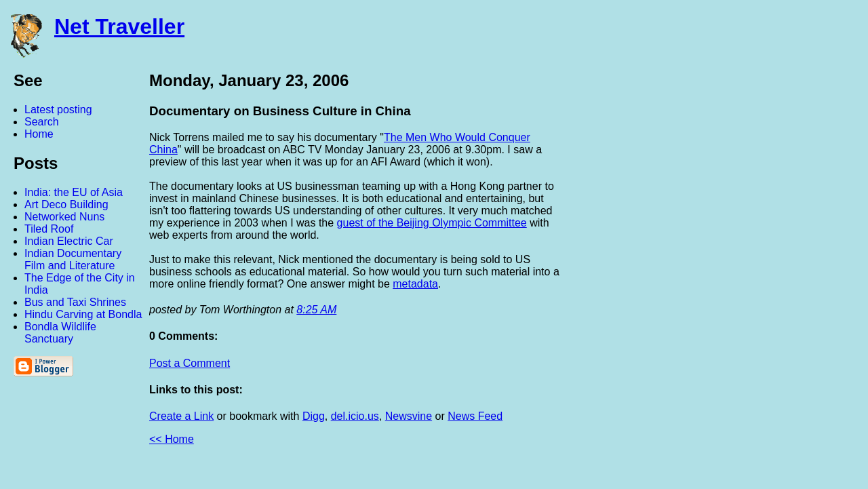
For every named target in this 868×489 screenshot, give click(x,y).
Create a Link (181, 416)
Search (42, 122)
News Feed (475, 416)
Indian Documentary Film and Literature (73, 259)
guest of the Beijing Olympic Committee (432, 223)
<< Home (172, 439)
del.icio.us (355, 416)
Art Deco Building (66, 204)
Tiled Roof (49, 229)
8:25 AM (316, 310)
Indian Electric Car (69, 241)
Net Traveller (119, 26)
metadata (415, 284)
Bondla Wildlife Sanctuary (60, 333)
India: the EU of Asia (74, 192)
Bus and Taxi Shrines (75, 302)
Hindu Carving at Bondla (83, 314)
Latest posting (58, 110)
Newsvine (409, 416)
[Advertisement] (719, 273)
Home (39, 134)
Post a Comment (190, 363)
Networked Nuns (64, 217)
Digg (314, 416)
